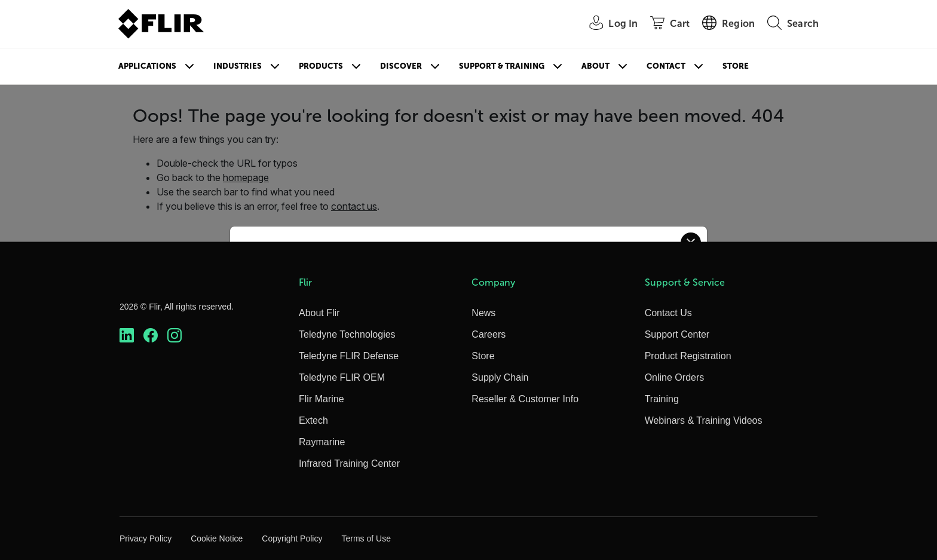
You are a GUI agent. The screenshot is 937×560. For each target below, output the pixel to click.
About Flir (319, 313)
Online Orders (675, 377)
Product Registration (688, 356)
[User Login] (607, 24)
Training (662, 399)
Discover (401, 66)
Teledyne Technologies (347, 334)
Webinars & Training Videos (704, 420)
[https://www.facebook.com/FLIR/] (151, 336)
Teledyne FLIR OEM (342, 377)
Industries (238, 66)
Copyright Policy (292, 538)
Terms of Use (366, 538)
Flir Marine (321, 399)
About (595, 66)
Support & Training (502, 66)
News (483, 313)
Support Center (677, 334)
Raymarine (322, 442)
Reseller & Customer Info (525, 399)
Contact (666, 66)
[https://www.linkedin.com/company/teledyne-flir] (127, 336)
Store (736, 66)
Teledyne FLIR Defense (349, 356)
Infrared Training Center (349, 463)
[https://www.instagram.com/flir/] (174, 336)
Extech (313, 420)
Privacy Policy (146, 538)
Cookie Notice (217, 538)
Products (321, 66)
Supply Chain (500, 377)
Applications (147, 66)
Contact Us (668, 313)
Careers (489, 334)
